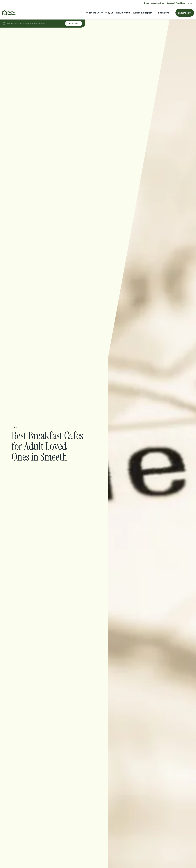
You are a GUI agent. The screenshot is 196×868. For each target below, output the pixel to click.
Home (15, 427)
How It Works (123, 13)
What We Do (93, 13)
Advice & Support (143, 13)
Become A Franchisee (176, 3)
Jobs (190, 3)
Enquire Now (185, 13)
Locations (164, 13)
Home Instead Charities (154, 3)
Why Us (109, 13)
